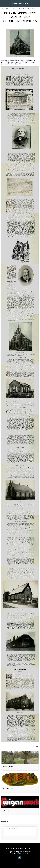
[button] (2, 3)
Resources (8, 8)
